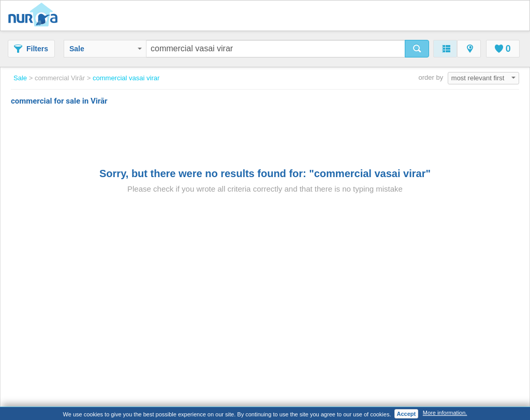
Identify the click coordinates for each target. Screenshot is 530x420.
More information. (445, 413)
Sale (106, 49)
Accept (407, 414)
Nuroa (35, 16)
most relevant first (483, 78)
